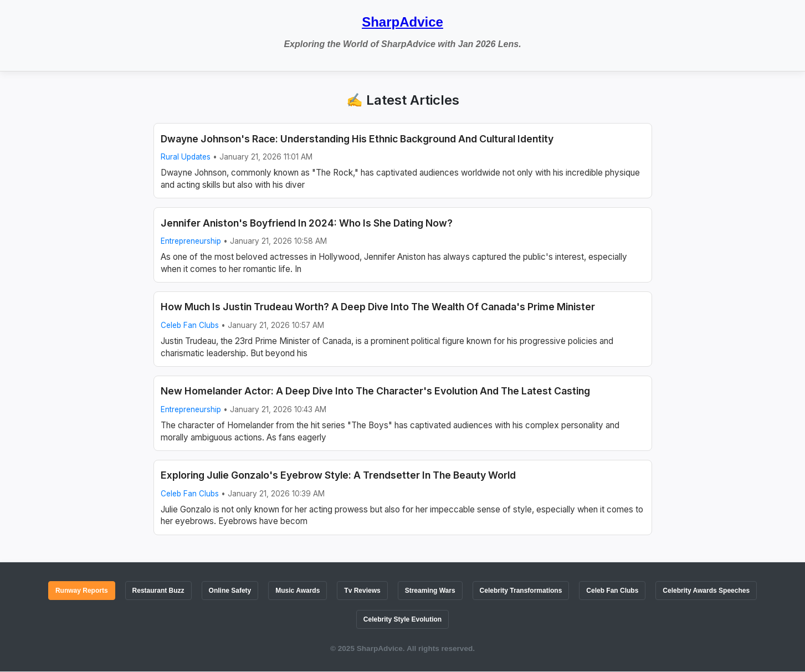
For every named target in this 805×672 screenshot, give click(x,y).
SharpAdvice (402, 22)
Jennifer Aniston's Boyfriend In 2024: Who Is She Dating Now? (307, 223)
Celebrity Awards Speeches (706, 591)
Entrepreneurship (191, 241)
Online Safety (230, 591)
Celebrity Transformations (521, 591)
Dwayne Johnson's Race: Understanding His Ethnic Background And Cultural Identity (357, 139)
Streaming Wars (430, 591)
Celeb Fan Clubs (190, 325)
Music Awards (298, 591)
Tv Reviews (362, 591)
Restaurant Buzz (158, 591)
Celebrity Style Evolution (402, 619)
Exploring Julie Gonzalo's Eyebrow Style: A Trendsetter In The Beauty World (338, 475)
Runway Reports (82, 591)
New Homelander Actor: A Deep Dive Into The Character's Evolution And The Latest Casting (375, 391)
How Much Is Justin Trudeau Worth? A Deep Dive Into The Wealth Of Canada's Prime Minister (378, 307)
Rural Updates (186, 157)
